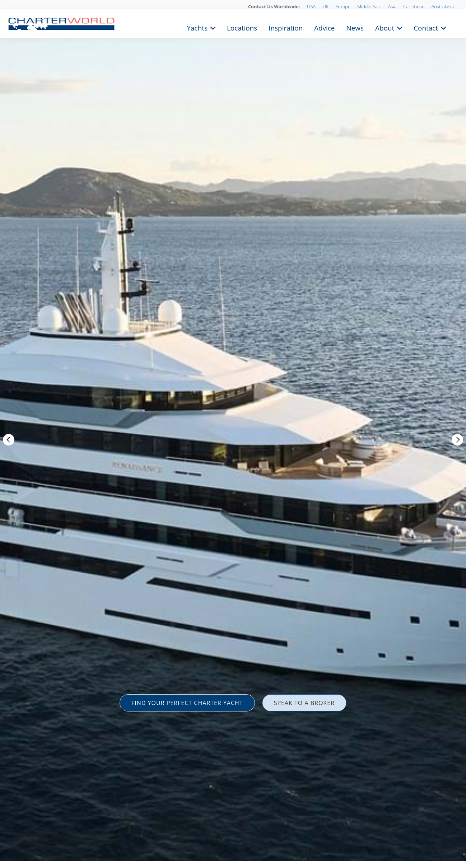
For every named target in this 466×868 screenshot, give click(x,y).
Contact (426, 27)
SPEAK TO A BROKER (304, 703)
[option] (233, 434)
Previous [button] (9, 440)
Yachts (197, 27)
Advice (324, 27)
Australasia (443, 6)
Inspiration (286, 27)
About (385, 27)
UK (325, 6)
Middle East (369, 6)
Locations (242, 27)
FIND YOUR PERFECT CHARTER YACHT (187, 703)
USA (311, 6)
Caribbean (414, 6)
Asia (392, 6)
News (355, 27)
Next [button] (457, 440)
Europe (343, 6)
